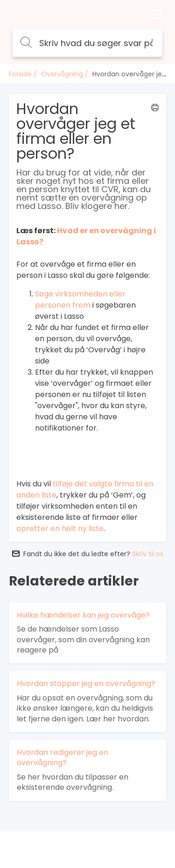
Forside (20, 74)
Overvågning (62, 74)
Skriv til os (148, 554)
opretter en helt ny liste (60, 528)
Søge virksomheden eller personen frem (80, 299)
